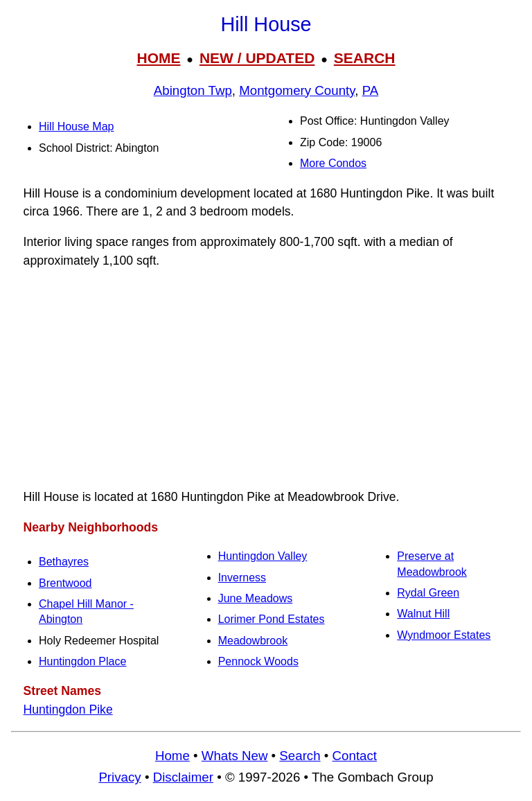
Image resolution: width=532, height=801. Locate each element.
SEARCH (365, 58)
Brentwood (65, 583)
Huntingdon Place (82, 661)
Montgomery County (297, 90)
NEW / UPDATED (257, 58)
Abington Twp (193, 90)
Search (300, 756)
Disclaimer (183, 777)
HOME (158, 58)
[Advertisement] (266, 379)
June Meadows (256, 598)
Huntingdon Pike (68, 710)
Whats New (235, 756)
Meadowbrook (253, 641)
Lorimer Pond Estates (272, 619)
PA (371, 90)
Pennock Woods (258, 661)
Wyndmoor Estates (444, 635)
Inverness (242, 578)
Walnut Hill (423, 614)
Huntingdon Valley (263, 556)
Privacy (119, 777)
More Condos (333, 163)
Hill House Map (76, 126)
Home (172, 756)
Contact (355, 756)
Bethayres (64, 562)
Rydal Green (428, 593)
